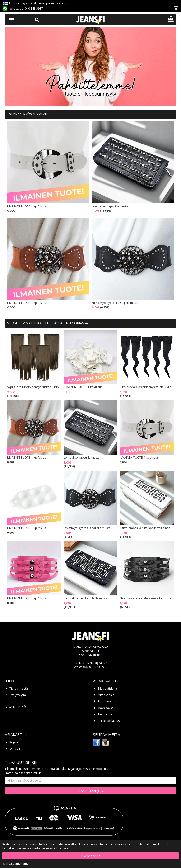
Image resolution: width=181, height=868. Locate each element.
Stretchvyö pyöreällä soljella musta (115, 303)
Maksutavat (105, 708)
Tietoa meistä (19, 688)
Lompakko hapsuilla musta (110, 206)
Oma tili (15, 749)
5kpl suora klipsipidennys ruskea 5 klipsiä (34, 387)
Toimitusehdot (108, 701)
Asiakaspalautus (109, 721)
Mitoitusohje (106, 695)
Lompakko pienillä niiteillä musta (86, 598)
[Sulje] (176, 9)
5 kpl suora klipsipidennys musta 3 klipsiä (147, 387)
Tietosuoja (105, 714)
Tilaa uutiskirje (88, 791)
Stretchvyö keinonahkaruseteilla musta (146, 598)
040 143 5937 (34, 8)
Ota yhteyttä (18, 695)
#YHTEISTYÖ (18, 707)
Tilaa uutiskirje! (108, 688)
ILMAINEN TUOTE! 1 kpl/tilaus (26, 206)
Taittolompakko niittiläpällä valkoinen (145, 528)
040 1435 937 (98, 667)
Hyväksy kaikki (90, 856)
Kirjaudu (15, 742)
